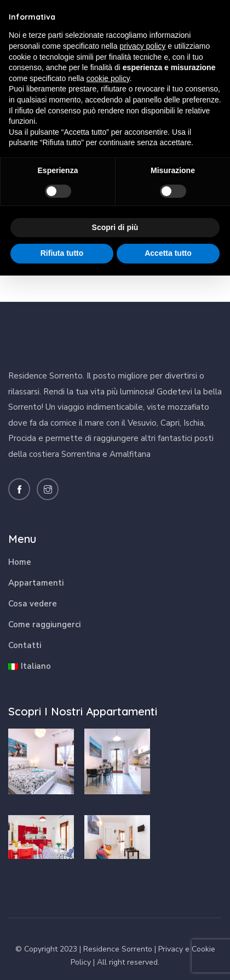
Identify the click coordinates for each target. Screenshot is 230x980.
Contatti (25, 645)
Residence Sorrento (118, 949)
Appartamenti (36, 583)
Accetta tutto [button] (168, 253)
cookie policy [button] (108, 78)
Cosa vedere (33, 604)
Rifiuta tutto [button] (62, 253)
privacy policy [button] (142, 46)
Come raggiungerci (44, 624)
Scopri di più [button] (115, 227)
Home (20, 562)
